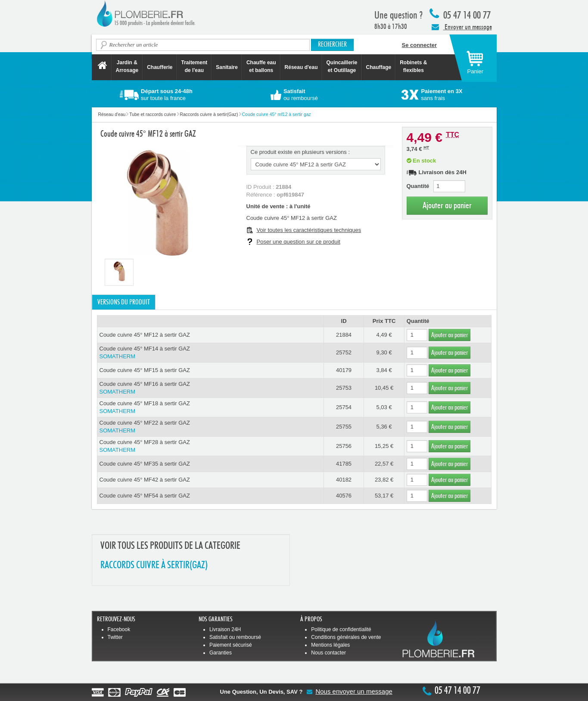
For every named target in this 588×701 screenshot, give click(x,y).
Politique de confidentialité (341, 629)
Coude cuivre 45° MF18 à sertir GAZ (210, 408)
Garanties (221, 653)
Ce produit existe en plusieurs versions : (300, 152)
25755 (344, 427)
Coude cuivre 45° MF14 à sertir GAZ (210, 353)
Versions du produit (124, 302)
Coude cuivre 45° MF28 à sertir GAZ (210, 446)
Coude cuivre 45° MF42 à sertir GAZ (145, 480)
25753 (344, 388)
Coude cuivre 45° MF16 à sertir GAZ (210, 388)
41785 (344, 464)
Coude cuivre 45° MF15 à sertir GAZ (145, 370)
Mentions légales (330, 645)
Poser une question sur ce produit (299, 242)
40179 (344, 370)
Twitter (115, 637)
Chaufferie (160, 67)
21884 (344, 335)
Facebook (119, 629)
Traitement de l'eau (194, 66)
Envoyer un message (462, 27)
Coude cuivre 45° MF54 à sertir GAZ (145, 496)
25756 (344, 446)
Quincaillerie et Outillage (342, 66)
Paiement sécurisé (231, 645)
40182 (344, 480)
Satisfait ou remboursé (235, 637)
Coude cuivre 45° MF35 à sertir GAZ (145, 464)
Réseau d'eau (301, 67)
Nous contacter (328, 653)
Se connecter (420, 45)
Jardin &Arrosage (127, 66)
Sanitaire (227, 67)
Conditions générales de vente (346, 637)
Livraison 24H (225, 629)
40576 (344, 496)
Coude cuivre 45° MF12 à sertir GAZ (145, 335)
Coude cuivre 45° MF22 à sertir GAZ (210, 427)
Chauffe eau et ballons (261, 66)
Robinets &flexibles (413, 66)
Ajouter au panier (447, 205)
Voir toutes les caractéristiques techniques (309, 230)
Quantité (418, 186)
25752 (344, 352)
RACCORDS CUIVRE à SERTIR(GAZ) (154, 565)
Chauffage (379, 67)
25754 (344, 407)
